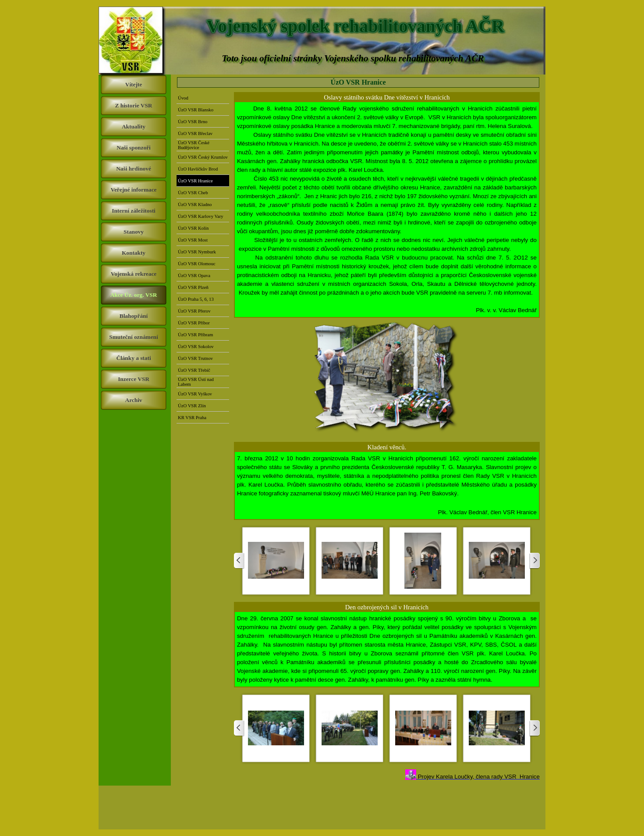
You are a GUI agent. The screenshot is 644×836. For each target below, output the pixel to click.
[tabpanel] (387, 210)
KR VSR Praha (192, 418)
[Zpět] (239, 561)
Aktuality (134, 126)
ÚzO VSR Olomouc (197, 264)
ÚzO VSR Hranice (195, 181)
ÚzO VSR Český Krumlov (203, 157)
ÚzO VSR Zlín (192, 406)
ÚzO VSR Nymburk (197, 252)
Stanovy (134, 232)
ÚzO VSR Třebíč (194, 370)
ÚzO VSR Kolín (193, 228)
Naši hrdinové (134, 169)
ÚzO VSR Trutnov (195, 358)
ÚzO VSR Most (193, 240)
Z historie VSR (134, 105)
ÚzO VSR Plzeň (193, 287)
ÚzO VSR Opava (194, 276)
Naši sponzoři (133, 148)
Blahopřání (134, 316)
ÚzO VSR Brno (193, 122)
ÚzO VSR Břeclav (195, 133)
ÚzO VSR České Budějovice (194, 145)
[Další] (534, 561)
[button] (276, 561)
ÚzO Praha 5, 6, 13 (196, 299)
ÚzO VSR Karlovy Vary (201, 216)
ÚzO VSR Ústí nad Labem (196, 382)
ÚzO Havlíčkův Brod (198, 169)
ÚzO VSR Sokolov (196, 347)
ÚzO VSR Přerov (194, 311)
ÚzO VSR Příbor (194, 323)
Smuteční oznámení (133, 337)
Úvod (183, 98)
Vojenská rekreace (134, 274)
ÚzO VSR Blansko (196, 110)
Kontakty (134, 253)
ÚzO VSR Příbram (195, 335)
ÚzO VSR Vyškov (195, 394)
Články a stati (133, 358)
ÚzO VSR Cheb (193, 193)
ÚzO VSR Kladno (195, 205)
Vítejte (134, 84)
